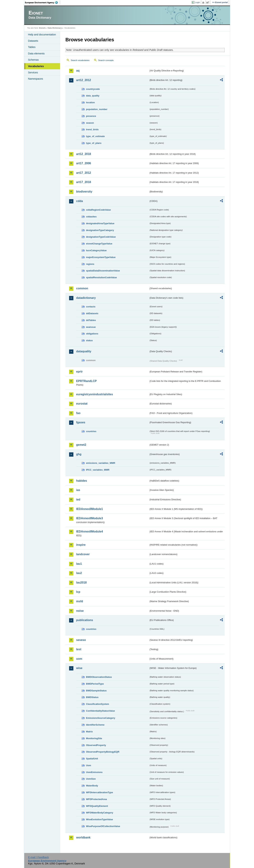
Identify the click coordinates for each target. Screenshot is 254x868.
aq (78, 71)
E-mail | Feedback (38, 857)
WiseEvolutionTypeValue (100, 819)
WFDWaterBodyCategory (100, 813)
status (89, 340)
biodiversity (84, 192)
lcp (78, 592)
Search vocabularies (80, 60)
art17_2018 (84, 182)
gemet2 (81, 445)
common (82, 288)
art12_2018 (84, 154)
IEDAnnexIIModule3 (90, 518)
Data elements (36, 54)
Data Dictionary (55, 28)
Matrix (89, 732)
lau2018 (82, 583)
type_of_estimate (95, 136)
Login (197, 2)
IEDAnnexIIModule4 (90, 532)
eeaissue (91, 327)
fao (78, 413)
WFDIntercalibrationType (100, 792)
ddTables (91, 320)
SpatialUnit (92, 759)
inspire (81, 545)
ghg (79, 454)
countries (91, 431)
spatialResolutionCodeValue (101, 277)
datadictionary (86, 298)
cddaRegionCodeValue (99, 210)
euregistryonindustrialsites (95, 394)
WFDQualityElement (97, 806)
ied (78, 499)
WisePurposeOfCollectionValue (103, 826)
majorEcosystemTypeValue (101, 257)
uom (79, 659)
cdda (80, 201)
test (79, 649)
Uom (89, 765)
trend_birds (92, 129)
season (90, 123)
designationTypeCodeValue (101, 237)
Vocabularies (36, 66)
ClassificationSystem (98, 704)
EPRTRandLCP (87, 381)
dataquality (84, 351)
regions (90, 264)
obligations (92, 334)
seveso (81, 640)
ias (78, 490)
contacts (91, 307)
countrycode (93, 89)
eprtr (79, 372)
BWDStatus (92, 697)
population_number (97, 109)
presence (91, 116)
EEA (43, 3)
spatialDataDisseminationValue (103, 271)
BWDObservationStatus (99, 677)
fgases (81, 422)
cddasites (91, 217)
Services (33, 72)
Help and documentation (42, 35)
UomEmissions (94, 772)
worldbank (83, 837)
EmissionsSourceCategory (101, 718)
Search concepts (106, 60)
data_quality (93, 96)
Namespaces (36, 79)
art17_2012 (84, 173)
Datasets (33, 41)
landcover (83, 554)
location (90, 102)
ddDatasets (92, 313)
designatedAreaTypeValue (100, 223)
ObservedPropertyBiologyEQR (103, 752)
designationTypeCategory (100, 230)
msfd (80, 601)
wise (79, 668)
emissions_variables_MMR (101, 463)
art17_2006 (84, 163)
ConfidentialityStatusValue (101, 711)
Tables (32, 47)
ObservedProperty (96, 745)
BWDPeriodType (95, 684)
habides (82, 481)
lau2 (79, 573)
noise (80, 611)
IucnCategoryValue (96, 250)
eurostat (82, 404)
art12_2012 (84, 80)
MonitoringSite (94, 738)
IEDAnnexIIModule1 (90, 509)
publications (85, 620)
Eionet (42, 28)
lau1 (79, 564)
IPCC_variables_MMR (98, 470)
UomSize (91, 779)
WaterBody (92, 786)
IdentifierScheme (95, 725)
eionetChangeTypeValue (99, 244)
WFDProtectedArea (97, 799)
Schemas (33, 60)
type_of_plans (94, 143)
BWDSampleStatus (96, 691)
